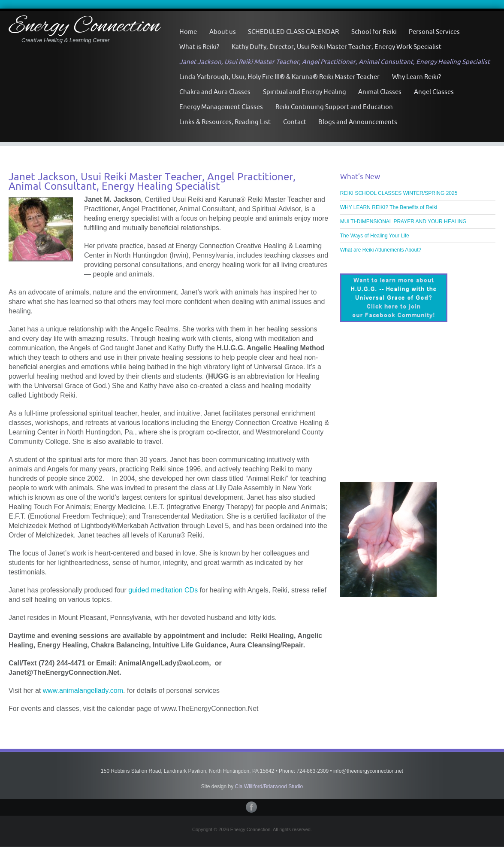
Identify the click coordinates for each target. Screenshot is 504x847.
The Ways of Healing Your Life (375, 236)
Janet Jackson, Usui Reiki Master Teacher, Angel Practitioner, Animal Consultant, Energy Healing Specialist (335, 62)
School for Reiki (374, 32)
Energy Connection (84, 27)
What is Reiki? (199, 47)
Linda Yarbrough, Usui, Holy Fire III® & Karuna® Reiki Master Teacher (279, 77)
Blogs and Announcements (358, 122)
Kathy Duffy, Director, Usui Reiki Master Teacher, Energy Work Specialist (337, 47)
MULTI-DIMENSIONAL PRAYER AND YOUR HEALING (403, 222)
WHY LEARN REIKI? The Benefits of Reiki (389, 207)
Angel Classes (434, 92)
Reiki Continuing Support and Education (334, 107)
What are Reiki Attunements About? (381, 250)
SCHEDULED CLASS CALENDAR (293, 32)
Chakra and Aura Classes (215, 92)
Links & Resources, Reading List (225, 122)
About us (223, 32)
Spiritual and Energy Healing (305, 92)
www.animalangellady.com (83, 691)
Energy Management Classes (221, 107)
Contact (295, 122)
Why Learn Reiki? (416, 77)
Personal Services (434, 32)
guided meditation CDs (163, 590)
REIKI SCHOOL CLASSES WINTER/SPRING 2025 (399, 193)
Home (188, 32)
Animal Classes (380, 92)
